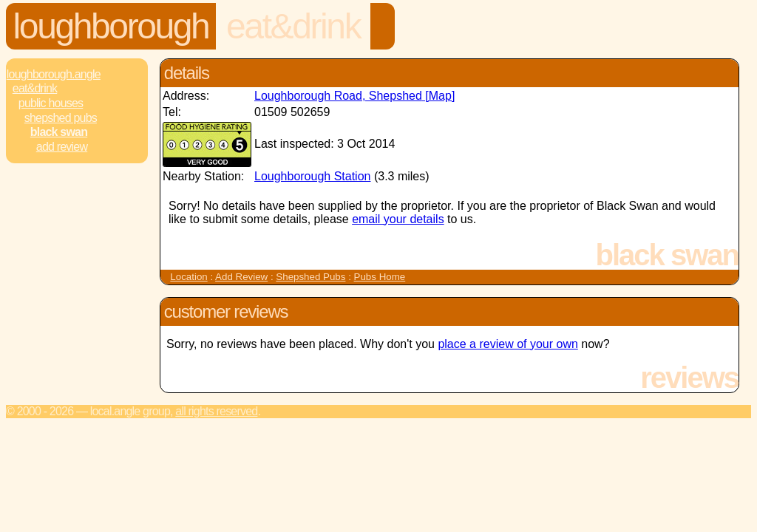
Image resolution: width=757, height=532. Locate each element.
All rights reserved (216, 411)
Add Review (241, 277)
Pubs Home (380, 277)
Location (189, 277)
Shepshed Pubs (61, 118)
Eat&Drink (293, 26)
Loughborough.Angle (54, 74)
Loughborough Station (312, 176)
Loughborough (111, 26)
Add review (62, 147)
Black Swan (59, 132)
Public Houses (51, 103)
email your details (398, 219)
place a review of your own (508, 344)
